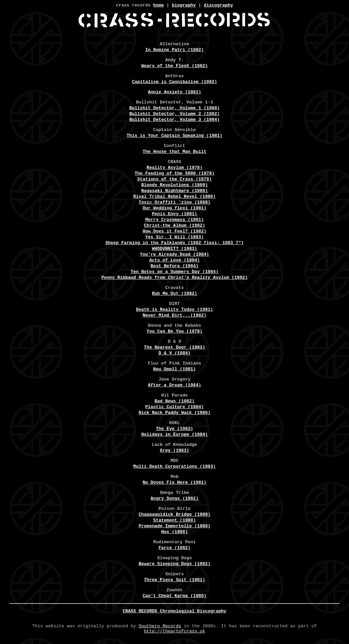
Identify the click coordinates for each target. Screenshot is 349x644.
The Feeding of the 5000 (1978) (174, 174)
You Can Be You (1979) (174, 332)
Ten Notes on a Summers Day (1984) (174, 273)
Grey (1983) (174, 451)
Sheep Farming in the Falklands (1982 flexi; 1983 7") (174, 244)
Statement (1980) (175, 521)
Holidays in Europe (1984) (174, 435)
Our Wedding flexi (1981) (174, 209)
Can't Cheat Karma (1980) (174, 597)
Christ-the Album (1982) (174, 226)
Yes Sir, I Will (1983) (174, 238)
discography (218, 6)
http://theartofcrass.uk (174, 634)
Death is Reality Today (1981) (174, 310)
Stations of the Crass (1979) (174, 180)
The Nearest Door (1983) (174, 348)
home (159, 6)
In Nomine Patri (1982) (174, 51)
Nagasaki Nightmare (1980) (174, 192)
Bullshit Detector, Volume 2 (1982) (174, 115)
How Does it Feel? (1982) (174, 232)
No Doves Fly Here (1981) (174, 483)
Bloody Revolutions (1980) (174, 186)
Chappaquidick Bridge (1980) (175, 515)
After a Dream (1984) (174, 386)
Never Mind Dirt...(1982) (174, 316)
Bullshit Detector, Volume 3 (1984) (174, 120)
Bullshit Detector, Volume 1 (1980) (174, 109)
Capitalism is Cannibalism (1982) (174, 83)
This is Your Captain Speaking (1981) (175, 136)
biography (184, 6)
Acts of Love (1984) (174, 261)
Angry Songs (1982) (174, 499)
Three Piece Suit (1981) (174, 581)
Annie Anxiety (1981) (174, 93)
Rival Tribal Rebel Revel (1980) (174, 197)
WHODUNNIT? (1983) (175, 249)
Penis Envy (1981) (175, 215)
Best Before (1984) (174, 267)
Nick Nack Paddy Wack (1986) (175, 414)
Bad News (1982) (174, 402)
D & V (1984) (174, 354)
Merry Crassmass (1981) (174, 221)
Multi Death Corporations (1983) (174, 467)
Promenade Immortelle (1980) (175, 527)
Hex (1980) (174, 533)
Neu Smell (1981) (175, 370)
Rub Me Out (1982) (175, 294)
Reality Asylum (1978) (174, 168)
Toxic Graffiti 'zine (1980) (175, 203)
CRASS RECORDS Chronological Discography (174, 612)
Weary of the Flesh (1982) (174, 67)
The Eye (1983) (174, 430)
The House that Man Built (174, 152)
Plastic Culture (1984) (174, 408)
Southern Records (160, 628)
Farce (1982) (174, 549)
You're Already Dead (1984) (175, 255)
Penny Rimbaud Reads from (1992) (174, 278)
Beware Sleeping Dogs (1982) (175, 565)
